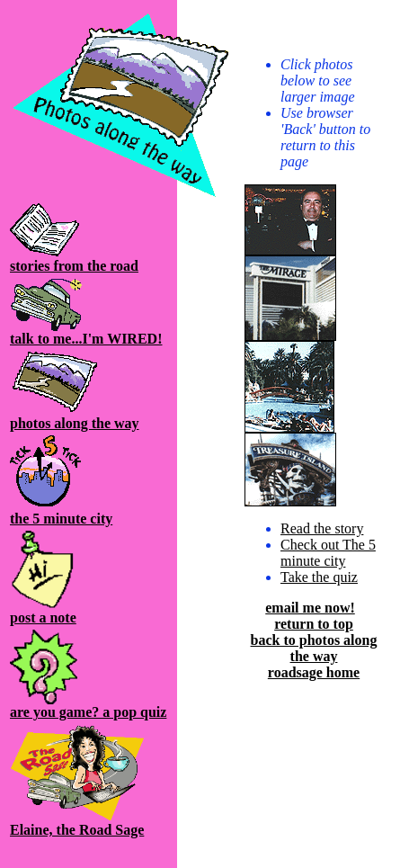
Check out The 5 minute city (328, 553)
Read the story (322, 528)
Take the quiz (319, 577)
